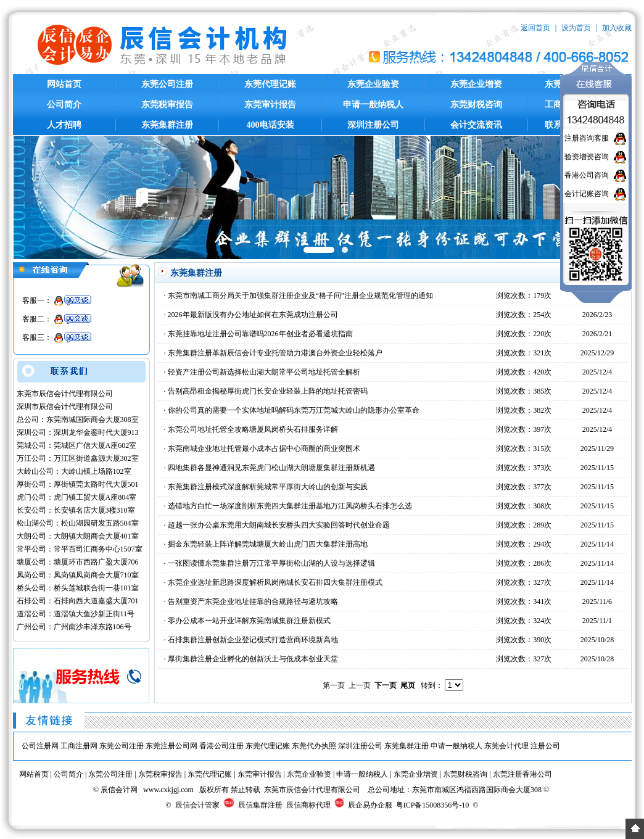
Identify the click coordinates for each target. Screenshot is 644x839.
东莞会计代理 (506, 746)
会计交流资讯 (476, 125)
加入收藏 (617, 28)
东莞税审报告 (167, 105)
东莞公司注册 (167, 84)
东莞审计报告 (270, 105)
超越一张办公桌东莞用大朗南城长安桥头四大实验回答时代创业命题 (279, 525)
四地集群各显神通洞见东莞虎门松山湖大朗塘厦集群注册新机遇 (271, 468)
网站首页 (64, 84)
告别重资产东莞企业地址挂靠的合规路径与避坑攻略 (253, 601)
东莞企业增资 (476, 84)
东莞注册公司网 (171, 746)
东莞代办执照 (314, 746)
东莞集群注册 (167, 125)
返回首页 (535, 28)
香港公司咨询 (587, 175)
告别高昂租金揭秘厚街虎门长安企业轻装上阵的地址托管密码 (268, 391)
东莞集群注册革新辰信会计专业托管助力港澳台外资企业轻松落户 (275, 353)
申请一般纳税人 (373, 105)
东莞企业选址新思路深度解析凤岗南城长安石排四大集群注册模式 (275, 582)
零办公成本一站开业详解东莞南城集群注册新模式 (249, 621)
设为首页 (576, 28)
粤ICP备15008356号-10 (433, 805)
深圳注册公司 (373, 125)
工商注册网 (79, 746)
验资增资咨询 (587, 157)
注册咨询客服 (587, 138)
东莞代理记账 (270, 84)
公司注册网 (40, 746)
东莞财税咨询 (476, 105)
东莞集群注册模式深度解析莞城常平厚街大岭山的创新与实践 (268, 487)
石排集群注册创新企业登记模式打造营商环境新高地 (253, 640)
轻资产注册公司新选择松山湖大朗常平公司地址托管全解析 (264, 372)
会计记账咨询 (587, 194)
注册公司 (545, 746)
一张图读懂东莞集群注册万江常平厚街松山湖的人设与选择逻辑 (271, 563)
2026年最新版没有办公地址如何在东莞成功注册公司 (253, 315)
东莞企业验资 (373, 84)
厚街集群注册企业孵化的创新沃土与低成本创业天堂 (253, 659)
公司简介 (64, 105)
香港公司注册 (221, 746)
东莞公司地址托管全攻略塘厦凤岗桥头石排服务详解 (253, 429)
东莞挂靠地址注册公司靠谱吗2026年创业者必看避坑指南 (260, 334)
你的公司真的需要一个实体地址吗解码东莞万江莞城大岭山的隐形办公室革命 (294, 410)
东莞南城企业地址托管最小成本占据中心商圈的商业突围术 (264, 448)
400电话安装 (270, 125)
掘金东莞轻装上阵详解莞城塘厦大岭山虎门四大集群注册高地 (268, 544)
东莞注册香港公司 (522, 774)
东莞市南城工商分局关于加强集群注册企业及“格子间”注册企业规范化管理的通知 (301, 296)
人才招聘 (64, 125)
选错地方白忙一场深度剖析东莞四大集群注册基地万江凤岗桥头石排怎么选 (290, 506)
